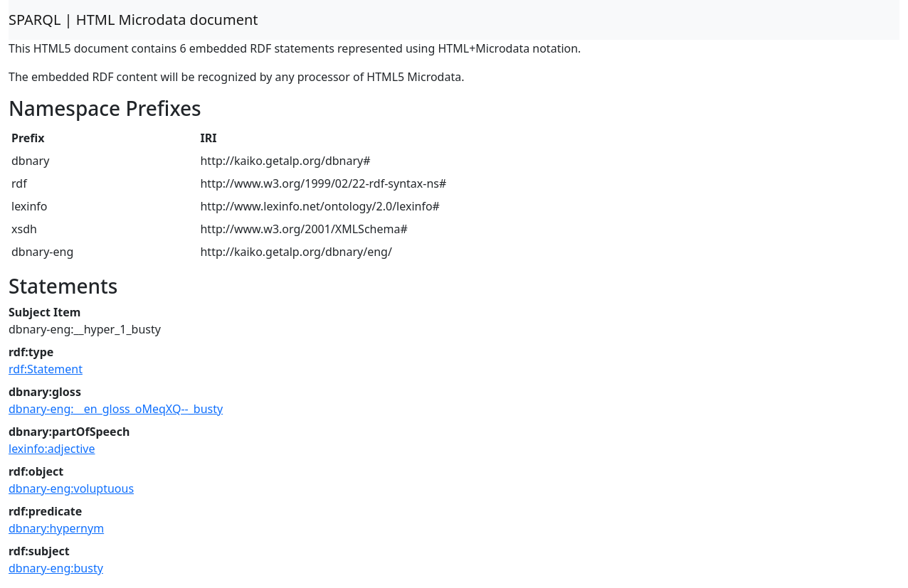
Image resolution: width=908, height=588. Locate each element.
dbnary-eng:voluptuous (71, 488)
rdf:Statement (46, 369)
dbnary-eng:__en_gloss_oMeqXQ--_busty (116, 409)
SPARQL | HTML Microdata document (133, 20)
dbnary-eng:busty (56, 568)
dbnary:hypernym (56, 528)
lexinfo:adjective (52, 449)
